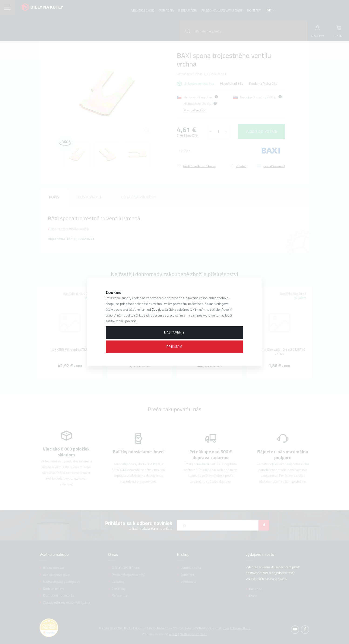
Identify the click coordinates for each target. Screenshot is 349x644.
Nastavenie (174, 332)
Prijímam (174, 346)
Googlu (156, 309)
